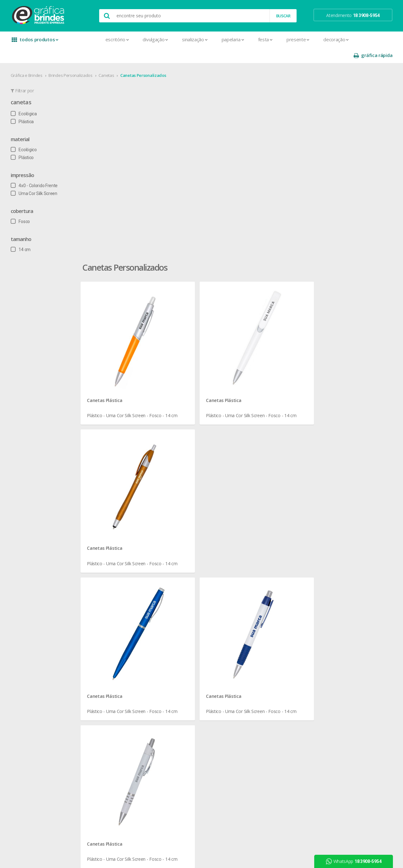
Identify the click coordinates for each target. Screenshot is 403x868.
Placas (101, 737)
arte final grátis (336, 644)
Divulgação (123, 39)
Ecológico (26, 134)
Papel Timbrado (110, 722)
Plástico (24, 142)
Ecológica (26, 98)
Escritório (85, 39)
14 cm (23, 234)
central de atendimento (269, 593)
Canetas (108, 60)
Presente (266, 39)
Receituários (106, 752)
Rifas (99, 759)
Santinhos (104, 775)
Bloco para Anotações (116, 616)
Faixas (100, 684)
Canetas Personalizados (145, 60)
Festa (233, 39)
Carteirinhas (106, 661)
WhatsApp (355, 861)
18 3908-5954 (263, 658)
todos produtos (35, 42)
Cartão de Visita (110, 646)
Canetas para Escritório (274, 515)
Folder (100, 691)
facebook (334, 593)
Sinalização (162, 39)
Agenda (102, 601)
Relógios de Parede (189, 669)
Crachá (101, 669)
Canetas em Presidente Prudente (144, 515)
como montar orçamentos (272, 623)
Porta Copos (182, 654)
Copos (176, 623)
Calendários (106, 623)
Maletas (178, 638)
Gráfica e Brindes (28, 60)
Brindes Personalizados (73, 60)
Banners (103, 608)
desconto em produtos (344, 651)
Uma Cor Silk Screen (36, 178)
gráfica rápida (371, 40)
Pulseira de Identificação (118, 744)
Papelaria (201, 39)
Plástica (24, 106)
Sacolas (102, 767)
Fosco (22, 206)
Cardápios (104, 638)
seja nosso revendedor (42, 608)
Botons (177, 593)
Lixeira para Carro (187, 631)
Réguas (177, 661)
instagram (335, 601)
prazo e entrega (261, 608)
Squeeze (179, 676)
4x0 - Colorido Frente (36, 170)
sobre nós (29, 593)
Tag (98, 790)
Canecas (178, 601)
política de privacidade (267, 616)
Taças (176, 684)
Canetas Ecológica (325, 448)
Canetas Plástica (131, 184)
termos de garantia (265, 601)
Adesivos (103, 593)
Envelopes (105, 676)
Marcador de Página (114, 707)
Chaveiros (180, 616)
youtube (334, 609)
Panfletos (104, 714)
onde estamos (33, 601)
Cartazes (103, 654)
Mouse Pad (181, 646)
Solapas (102, 782)
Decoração (304, 39)
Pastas (101, 729)
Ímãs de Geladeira (112, 699)
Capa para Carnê (111, 631)
